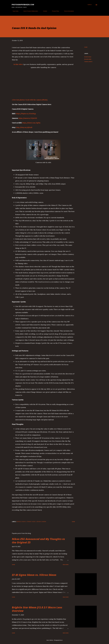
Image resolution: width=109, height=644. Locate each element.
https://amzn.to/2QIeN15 (28, 118)
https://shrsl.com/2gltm (31, 123)
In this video (18, 64)
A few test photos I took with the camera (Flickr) (30, 100)
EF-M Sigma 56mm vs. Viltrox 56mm (34, 575)
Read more (66, 565)
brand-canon (88, 57)
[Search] (90, 5)
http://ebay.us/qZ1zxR (24, 127)
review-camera (88, 62)
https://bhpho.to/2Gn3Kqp (26, 114)
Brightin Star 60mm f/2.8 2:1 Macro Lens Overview (37, 609)
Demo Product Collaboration (30, 11)
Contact (44, 11)
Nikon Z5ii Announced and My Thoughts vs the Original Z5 (38, 541)
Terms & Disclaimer (68, 11)
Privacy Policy (54, 11)
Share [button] (86, 47)
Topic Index (15, 11)
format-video (88, 59)
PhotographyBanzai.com (23, 5)
